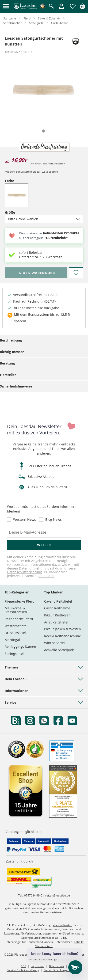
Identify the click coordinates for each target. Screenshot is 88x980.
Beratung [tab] (7, 363)
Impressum (38, 966)
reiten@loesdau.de (58, 895)
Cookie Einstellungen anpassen (63, 970)
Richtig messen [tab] (12, 352)
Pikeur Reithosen (57, 615)
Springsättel (14, 654)
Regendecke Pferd (19, 619)
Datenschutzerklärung (25, 572)
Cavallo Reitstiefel (58, 601)
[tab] (44, 131)
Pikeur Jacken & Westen (63, 629)
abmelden (46, 576)
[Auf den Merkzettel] (76, 273)
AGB (23, 966)
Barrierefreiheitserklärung (23, 970)
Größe (18, 212)
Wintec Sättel (54, 643)
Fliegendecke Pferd (20, 601)
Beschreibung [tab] (11, 340)
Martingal (12, 640)
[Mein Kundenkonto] (62, 9)
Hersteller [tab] (8, 375)
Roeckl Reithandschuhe (63, 636)
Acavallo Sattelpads (59, 650)
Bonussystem (24, 172)
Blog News (54, 520)
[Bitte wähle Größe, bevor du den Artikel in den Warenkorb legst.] (36, 273)
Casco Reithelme (57, 608)
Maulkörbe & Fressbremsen (16, 610)
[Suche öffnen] (51, 6)
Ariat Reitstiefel (56, 622)
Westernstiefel (16, 626)
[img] (82, 7)
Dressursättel (15, 633)
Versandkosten (57, 163)
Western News (25, 520)
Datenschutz (57, 966)
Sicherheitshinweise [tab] (16, 386)
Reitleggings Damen (20, 647)
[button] (6, 6)
